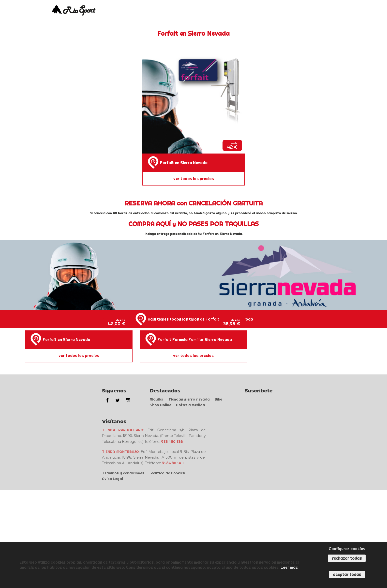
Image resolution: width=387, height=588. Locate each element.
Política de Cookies (168, 473)
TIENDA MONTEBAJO (120, 452)
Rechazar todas (347, 558)
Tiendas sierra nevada (189, 399)
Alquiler (157, 399)
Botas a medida (191, 405)
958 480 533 (172, 442)
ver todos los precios (194, 179)
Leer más (289, 567)
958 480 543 (173, 463)
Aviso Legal (112, 479)
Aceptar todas (347, 574)
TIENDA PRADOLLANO (123, 430)
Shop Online (160, 405)
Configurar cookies (347, 549)
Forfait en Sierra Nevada (184, 163)
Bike (218, 399)
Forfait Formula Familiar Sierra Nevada (195, 340)
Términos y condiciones (123, 473)
